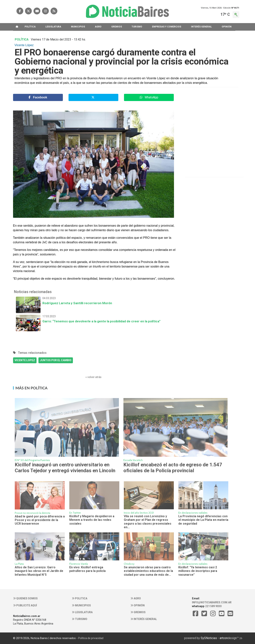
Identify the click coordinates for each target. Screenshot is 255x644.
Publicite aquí (25, 605)
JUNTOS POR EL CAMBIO (56, 360)
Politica (80, 598)
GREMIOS (117, 27)
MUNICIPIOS (78, 27)
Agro (136, 598)
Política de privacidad (91, 638)
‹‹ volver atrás (93, 377)
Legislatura (82, 612)
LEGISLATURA (53, 27)
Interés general (144, 619)
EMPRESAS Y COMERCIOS (167, 27)
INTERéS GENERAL (201, 27)
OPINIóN (227, 27)
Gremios (138, 612)
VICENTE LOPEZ (25, 360)
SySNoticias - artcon (214, 638)
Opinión (138, 605)
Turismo (80, 619)
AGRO (98, 27)
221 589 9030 (213, 606)
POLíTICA (30, 27)
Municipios (81, 605)
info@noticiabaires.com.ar (212, 602)
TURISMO (137, 27)
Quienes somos (25, 598)
